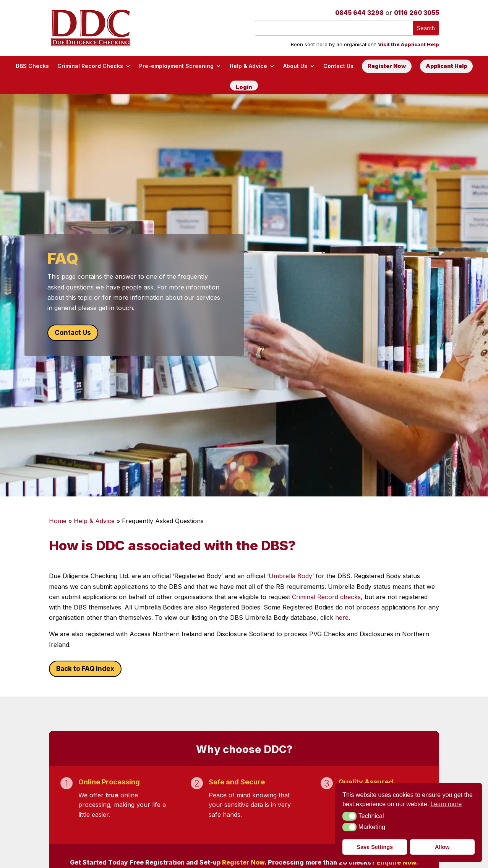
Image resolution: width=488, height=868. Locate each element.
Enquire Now (396, 862)
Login (244, 87)
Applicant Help (446, 66)
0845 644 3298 (359, 13)
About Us (295, 66)
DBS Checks (32, 66)
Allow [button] (442, 847)
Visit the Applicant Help (409, 44)
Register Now (387, 66)
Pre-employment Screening (176, 66)
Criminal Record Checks (90, 66)
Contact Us (338, 66)
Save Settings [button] (375, 847)
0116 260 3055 (417, 13)
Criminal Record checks (326, 597)
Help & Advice (248, 66)
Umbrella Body (290, 576)
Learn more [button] (446, 804)
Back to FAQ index (85, 669)
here (342, 617)
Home (58, 521)
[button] (349, 816)
